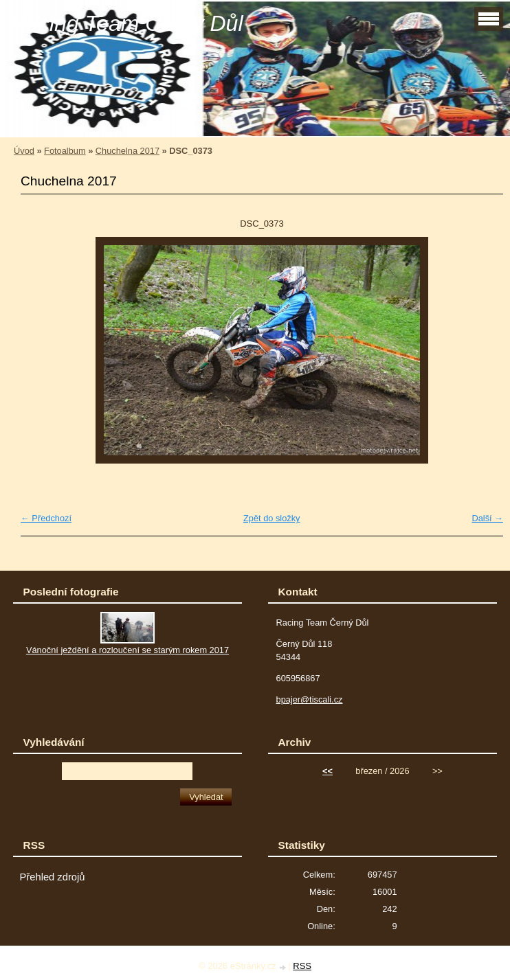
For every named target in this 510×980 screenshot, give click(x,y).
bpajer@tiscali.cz (310, 699)
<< (328, 771)
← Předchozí (46, 518)
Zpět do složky (272, 518)
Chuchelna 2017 (127, 151)
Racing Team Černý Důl (127, 23)
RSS (302, 966)
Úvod (24, 151)
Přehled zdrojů (53, 877)
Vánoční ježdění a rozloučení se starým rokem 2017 (127, 650)
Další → (487, 518)
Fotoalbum (65, 151)
